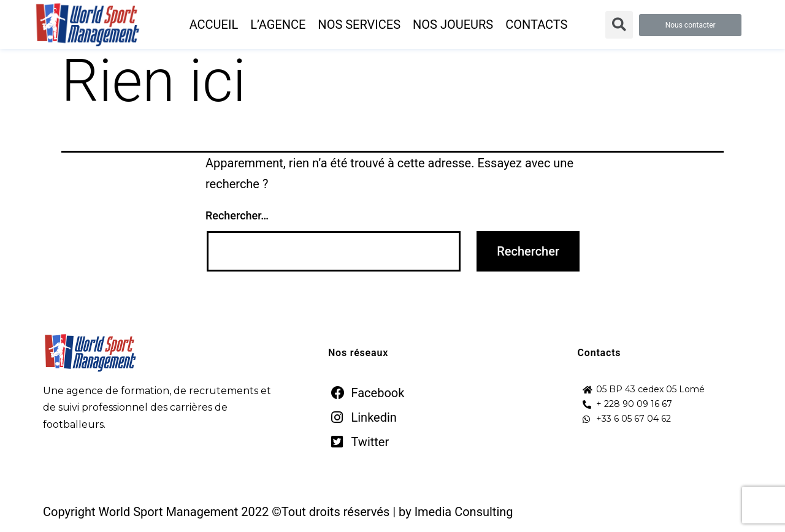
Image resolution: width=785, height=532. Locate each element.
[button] (690, 25)
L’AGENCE (278, 25)
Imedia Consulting (464, 512)
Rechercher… (237, 215)
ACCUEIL (214, 25)
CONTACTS (536, 25)
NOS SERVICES (359, 25)
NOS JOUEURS (453, 25)
